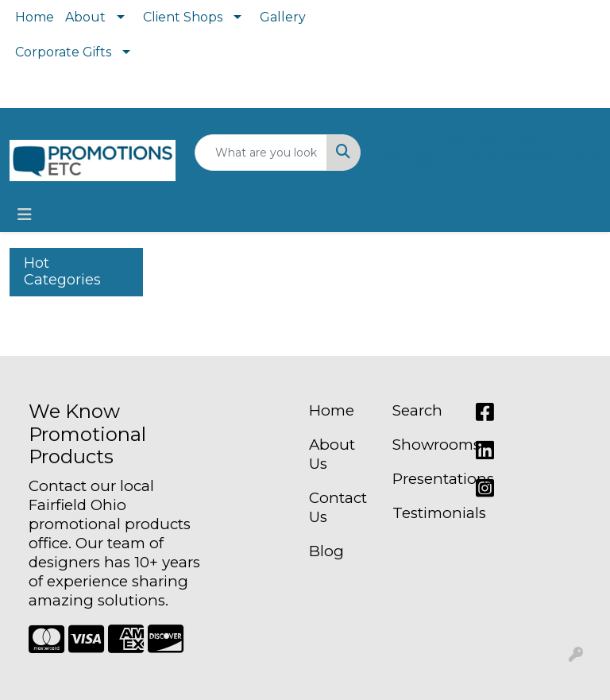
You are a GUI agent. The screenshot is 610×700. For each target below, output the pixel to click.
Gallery (283, 17)
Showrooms (425, 445)
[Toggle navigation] (25, 215)
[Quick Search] (261, 153)
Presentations (425, 479)
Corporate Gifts (63, 52)
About (85, 17)
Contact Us (338, 507)
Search (417, 410)
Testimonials (425, 513)
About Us (332, 454)
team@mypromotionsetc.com (490, 158)
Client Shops (183, 17)
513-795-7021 (490, 139)
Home (35, 17)
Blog (326, 551)
